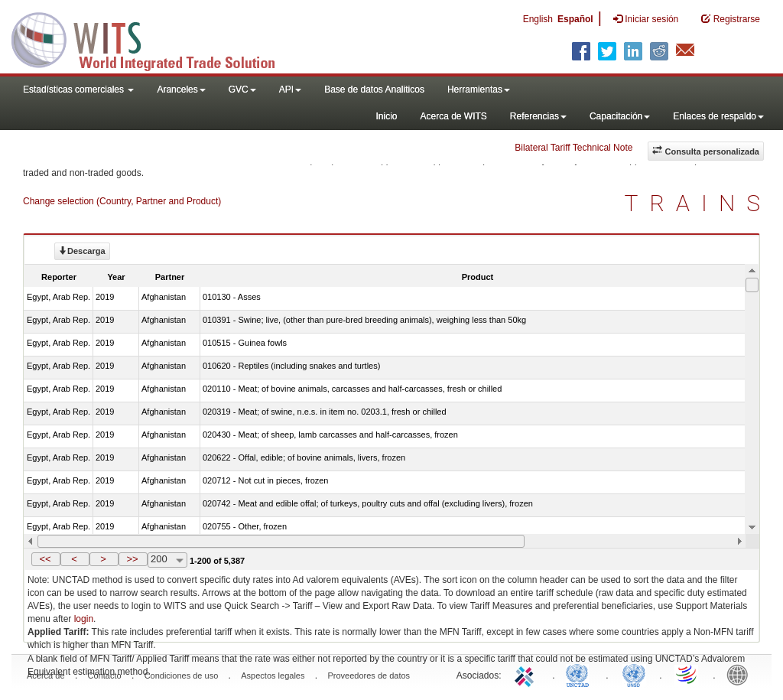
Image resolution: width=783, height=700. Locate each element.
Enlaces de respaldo (718, 116)
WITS (153, 38)
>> (132, 559)
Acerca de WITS (453, 116)
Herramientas (479, 90)
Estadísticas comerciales (78, 90)
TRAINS (698, 203)
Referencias (538, 116)
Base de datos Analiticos (374, 90)
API (290, 90)
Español (575, 19)
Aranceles (181, 90)
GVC (242, 90)
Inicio (386, 116)
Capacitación (620, 116)
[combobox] (167, 560)
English (538, 19)
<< (45, 559)
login (84, 619)
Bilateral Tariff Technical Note (573, 148)
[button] (46, 559)
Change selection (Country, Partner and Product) (122, 201)
